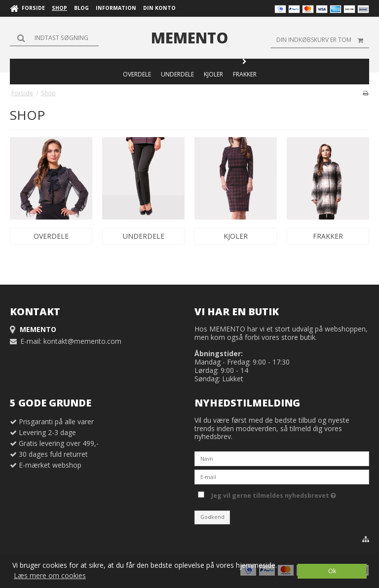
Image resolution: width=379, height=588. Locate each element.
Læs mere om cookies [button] (50, 575)
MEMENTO (189, 38)
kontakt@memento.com (82, 341)
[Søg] (54, 37)
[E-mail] (282, 476)
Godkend (212, 517)
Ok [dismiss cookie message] (332, 571)
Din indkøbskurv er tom (323, 40)
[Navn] (282, 458)
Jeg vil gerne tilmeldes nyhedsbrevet (274, 494)
